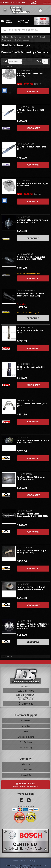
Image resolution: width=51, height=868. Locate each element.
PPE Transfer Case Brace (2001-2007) (33, 405)
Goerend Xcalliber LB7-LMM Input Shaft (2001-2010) (30, 295)
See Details (33, 238)
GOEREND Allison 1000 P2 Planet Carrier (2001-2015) (33, 221)
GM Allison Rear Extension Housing (30, 75)
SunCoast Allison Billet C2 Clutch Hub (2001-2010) (33, 442)
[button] (26, 30)
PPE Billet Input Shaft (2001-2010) (31, 331)
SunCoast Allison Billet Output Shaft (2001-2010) (32, 552)
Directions (26, 704)
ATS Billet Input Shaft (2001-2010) (31, 111)
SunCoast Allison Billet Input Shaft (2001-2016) (31, 478)
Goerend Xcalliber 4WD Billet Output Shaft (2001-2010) (31, 258)
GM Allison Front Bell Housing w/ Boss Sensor (33, 185)
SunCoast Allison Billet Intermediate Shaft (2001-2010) (32, 515)
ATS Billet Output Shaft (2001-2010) (32, 148)
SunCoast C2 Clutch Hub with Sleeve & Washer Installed (31, 588)
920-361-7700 (26, 691)
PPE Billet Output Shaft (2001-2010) (32, 368)
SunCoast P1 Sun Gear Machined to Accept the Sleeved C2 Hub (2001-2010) (33, 626)
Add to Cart (33, 91)
